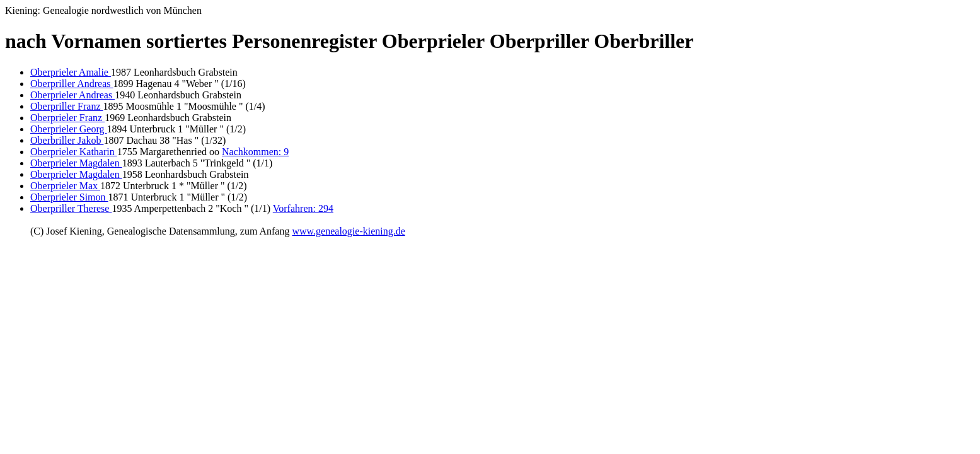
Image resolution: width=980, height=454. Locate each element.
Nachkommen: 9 (255, 152)
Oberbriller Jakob (67, 140)
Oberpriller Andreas (72, 84)
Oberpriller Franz (67, 106)
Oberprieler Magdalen (76, 163)
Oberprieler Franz (67, 118)
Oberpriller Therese (71, 208)
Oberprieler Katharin (74, 152)
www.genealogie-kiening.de (348, 231)
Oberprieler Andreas (72, 95)
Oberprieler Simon (69, 197)
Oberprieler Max (65, 186)
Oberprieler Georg (68, 129)
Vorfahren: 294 (303, 208)
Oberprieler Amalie (71, 72)
